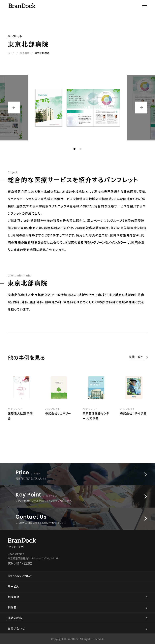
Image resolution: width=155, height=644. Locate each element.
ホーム (11, 53)
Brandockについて (20, 576)
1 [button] (74, 149)
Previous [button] (14, 108)
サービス (13, 586)
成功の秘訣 (78, 618)
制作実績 (25, 53)
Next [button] (141, 108)
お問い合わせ (78, 628)
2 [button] (81, 149)
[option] (96, 397)
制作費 (78, 607)
